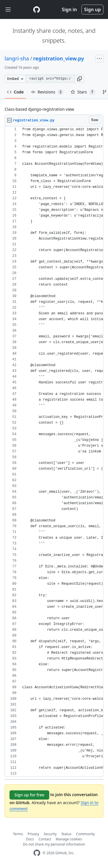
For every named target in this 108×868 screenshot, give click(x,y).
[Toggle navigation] (8, 10)
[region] (54, 452)
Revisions (47, 92)
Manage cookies (69, 839)
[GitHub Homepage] (37, 853)
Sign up (92, 9)
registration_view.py (58, 58)
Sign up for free (29, 795)
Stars (83, 92)
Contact (45, 839)
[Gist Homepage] (37, 9)
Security (50, 834)
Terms (18, 834)
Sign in (69, 9)
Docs (30, 839)
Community (86, 834)
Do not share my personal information (54, 844)
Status (66, 834)
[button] (79, 79)
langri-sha (17, 58)
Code (15, 92)
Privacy (33, 834)
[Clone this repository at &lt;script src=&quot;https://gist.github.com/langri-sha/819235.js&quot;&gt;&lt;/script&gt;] (50, 79)
